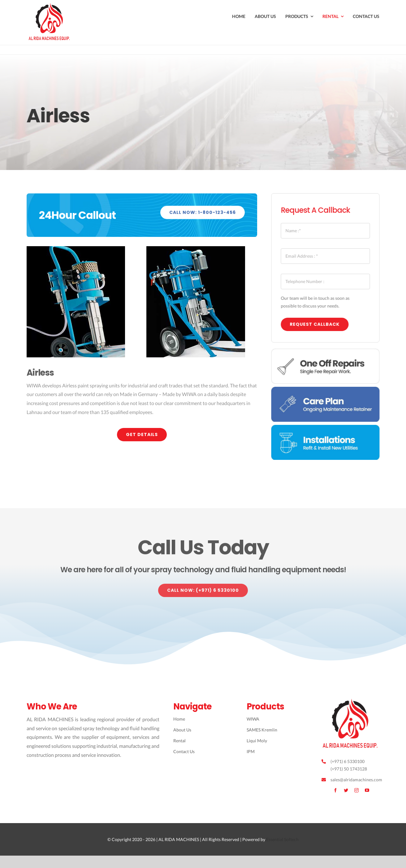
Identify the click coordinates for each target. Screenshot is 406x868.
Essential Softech (282, 839)
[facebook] (335, 790)
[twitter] (346, 790)
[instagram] (356, 790)
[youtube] (367, 790)
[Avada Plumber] (50, 5)
